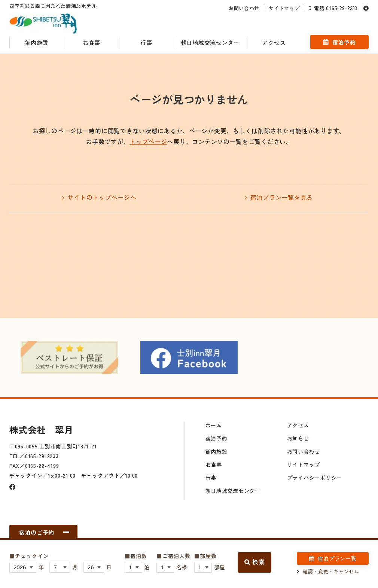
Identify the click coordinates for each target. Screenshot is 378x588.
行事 (146, 42)
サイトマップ (284, 8)
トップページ (148, 141)
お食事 (92, 42)
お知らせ (298, 438)
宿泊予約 (344, 42)
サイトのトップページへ (102, 197)
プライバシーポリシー (315, 478)
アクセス (274, 42)
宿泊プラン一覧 (337, 558)
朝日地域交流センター (210, 42)
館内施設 (37, 42)
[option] (69, 357)
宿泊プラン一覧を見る (282, 197)
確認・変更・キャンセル (331, 571)
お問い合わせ (244, 8)
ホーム (214, 425)
